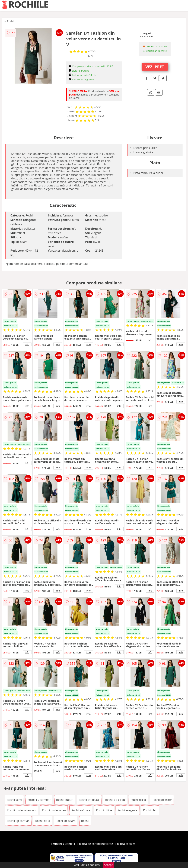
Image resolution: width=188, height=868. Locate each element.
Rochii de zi (43, 821)
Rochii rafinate (81, 810)
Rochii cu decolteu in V (22, 810)
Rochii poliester (162, 800)
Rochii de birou (115, 800)
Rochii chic (150, 810)
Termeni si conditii (63, 844)
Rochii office (104, 810)
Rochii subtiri (65, 800)
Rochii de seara (66, 821)
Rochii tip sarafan (18, 821)
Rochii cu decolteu (54, 810)
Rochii (10, 21)
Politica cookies (125, 844)
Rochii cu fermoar (39, 800)
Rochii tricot (138, 800)
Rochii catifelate (89, 800)
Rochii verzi (14, 800)
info (27, 344)
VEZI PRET (155, 67)
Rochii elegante (127, 810)
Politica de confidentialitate (95, 844)
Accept (108, 865)
